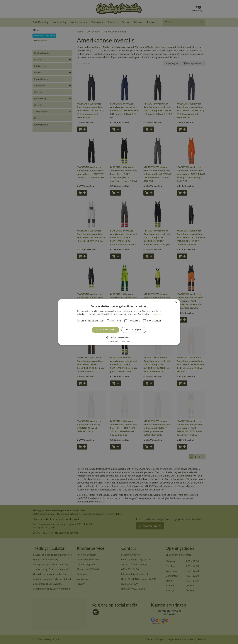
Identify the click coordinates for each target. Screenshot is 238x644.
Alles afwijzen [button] (134, 330)
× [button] (176, 302)
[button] (119, 337)
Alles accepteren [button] (106, 330)
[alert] (119, 322)
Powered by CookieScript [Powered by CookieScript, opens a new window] (119, 342)
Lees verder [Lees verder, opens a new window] (156, 314)
